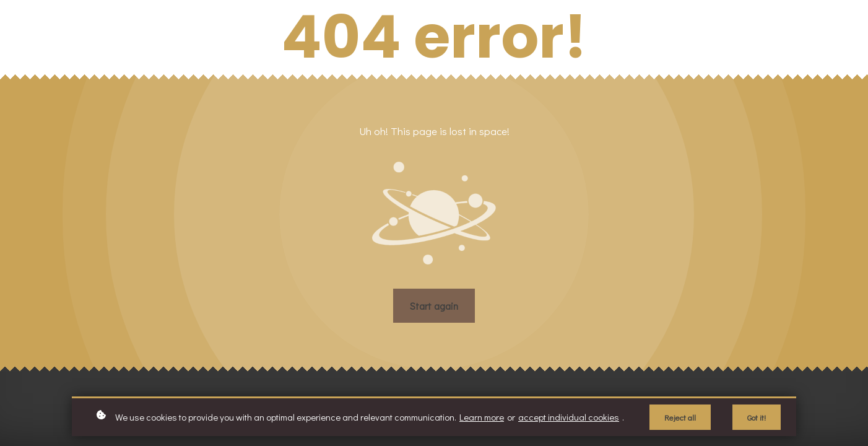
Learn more (482, 417)
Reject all (680, 417)
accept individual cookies (569, 417)
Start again (434, 306)
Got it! (757, 417)
